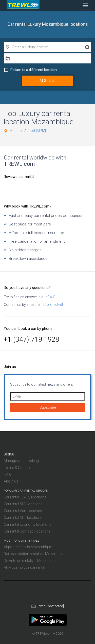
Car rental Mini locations (23, 518)
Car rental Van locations (23, 511)
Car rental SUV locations (23, 504)
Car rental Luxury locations (25, 497)
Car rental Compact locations (27, 531)
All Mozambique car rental (24, 567)
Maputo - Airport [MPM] (28, 131)
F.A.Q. (52, 297)
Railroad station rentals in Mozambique (35, 554)
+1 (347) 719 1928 (32, 339)
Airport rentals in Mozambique (28, 547)
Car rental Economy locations (28, 524)
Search (48, 81)
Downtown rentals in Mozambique (31, 561)
